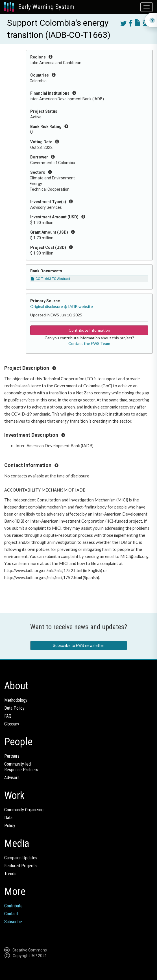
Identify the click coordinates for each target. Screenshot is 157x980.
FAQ (8, 716)
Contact (11, 914)
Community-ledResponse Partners (21, 767)
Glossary (12, 724)
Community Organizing (24, 810)
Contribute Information (89, 330)
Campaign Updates (21, 858)
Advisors (12, 778)
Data (8, 818)
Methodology (16, 700)
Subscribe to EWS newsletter (78, 646)
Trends (10, 874)
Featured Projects (20, 866)
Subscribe (13, 922)
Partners (12, 756)
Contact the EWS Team (89, 343)
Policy (10, 826)
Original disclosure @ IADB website (62, 306)
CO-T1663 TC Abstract (51, 279)
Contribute (13, 906)
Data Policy (14, 708)
